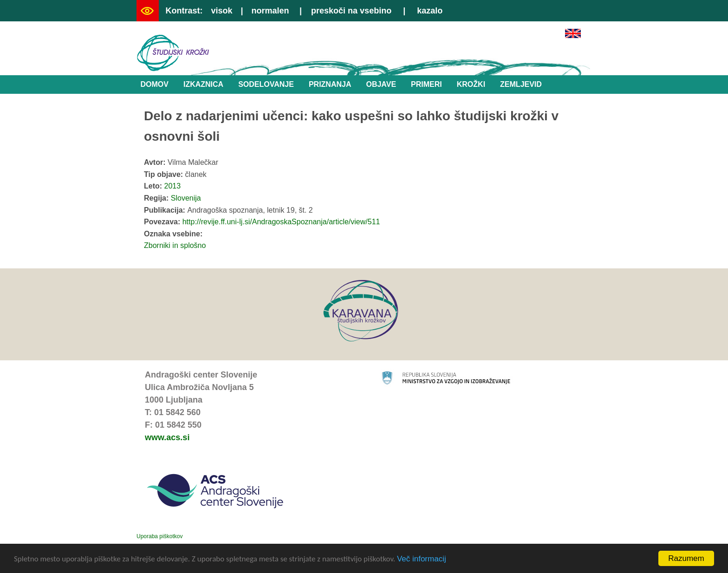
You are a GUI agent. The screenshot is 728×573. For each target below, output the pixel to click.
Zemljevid (521, 84)
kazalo (430, 11)
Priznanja (330, 84)
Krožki (471, 84)
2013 (173, 186)
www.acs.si (167, 437)
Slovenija (186, 198)
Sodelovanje (266, 84)
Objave (381, 84)
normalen (270, 11)
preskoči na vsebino (351, 11)
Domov (155, 84)
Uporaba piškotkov (159, 536)
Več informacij (422, 561)
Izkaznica (203, 84)
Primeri (426, 84)
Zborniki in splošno (175, 245)
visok (221, 11)
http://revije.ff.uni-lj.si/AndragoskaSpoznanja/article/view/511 (281, 222)
